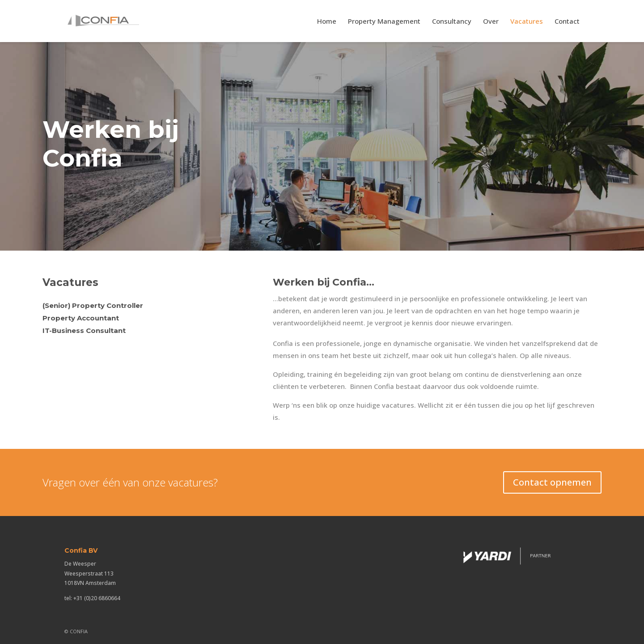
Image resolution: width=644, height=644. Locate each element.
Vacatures (527, 22)
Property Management (384, 22)
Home (327, 22)
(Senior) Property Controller (93, 305)
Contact (567, 22)
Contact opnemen (552, 482)
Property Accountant (81, 318)
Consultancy (452, 22)
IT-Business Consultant (84, 331)
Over (491, 22)
